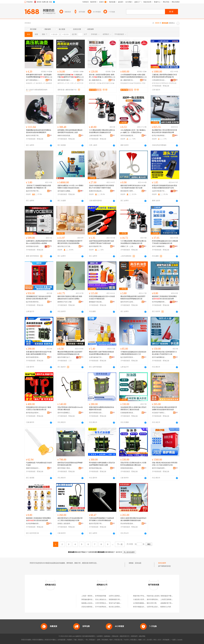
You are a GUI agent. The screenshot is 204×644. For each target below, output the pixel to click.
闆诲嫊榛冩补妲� (127, 83)
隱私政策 (115, 636)
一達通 (173, 640)
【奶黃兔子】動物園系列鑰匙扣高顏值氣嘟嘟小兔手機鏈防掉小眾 (39, 187)
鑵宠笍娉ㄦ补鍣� (95, 83)
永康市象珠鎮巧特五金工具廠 (96, 357)
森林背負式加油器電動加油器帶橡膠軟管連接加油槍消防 (70, 464)
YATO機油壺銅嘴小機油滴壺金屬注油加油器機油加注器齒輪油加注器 (102, 131)
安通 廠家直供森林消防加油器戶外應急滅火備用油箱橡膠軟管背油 (39, 353)
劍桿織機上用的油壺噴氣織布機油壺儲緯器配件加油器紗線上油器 (70, 131)
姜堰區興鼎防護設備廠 (128, 468)
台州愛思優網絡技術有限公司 (143, 603)
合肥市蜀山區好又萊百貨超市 (157, 607)
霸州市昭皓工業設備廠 (65, 468)
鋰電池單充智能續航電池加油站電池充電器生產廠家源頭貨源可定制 (164, 187)
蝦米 (111, 640)
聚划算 (81, 640)
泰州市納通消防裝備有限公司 (33, 357)
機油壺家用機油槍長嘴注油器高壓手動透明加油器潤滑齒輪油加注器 (70, 353)
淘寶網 (69, 640)
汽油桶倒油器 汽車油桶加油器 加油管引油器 (39, 464)
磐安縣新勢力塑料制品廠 (128, 191)
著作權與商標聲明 (88, 636)
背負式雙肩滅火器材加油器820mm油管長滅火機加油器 (70, 408)
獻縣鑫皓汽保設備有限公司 (96, 302)
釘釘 (160, 640)
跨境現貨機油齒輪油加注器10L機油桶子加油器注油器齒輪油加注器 (165, 242)
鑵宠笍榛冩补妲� (108, 83)
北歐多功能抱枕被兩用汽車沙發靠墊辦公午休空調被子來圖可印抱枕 (101, 187)
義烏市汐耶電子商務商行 (33, 136)
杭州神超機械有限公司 (159, 302)
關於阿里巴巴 (125, 636)
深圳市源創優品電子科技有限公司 (128, 136)
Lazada (180, 640)
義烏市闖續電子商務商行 (96, 246)
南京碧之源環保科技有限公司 (119, 607)
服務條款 (107, 636)
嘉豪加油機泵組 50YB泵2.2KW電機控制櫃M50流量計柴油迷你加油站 (70, 187)
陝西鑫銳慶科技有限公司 (90, 599)
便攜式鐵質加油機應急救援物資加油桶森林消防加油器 (101, 408)
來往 (155, 640)
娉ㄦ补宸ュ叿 (72, 83)
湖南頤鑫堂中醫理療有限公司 (171, 596)
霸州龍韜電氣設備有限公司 (96, 468)
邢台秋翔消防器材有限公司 (128, 524)
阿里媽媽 (105, 640)
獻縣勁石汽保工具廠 (65, 302)
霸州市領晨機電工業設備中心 (65, 413)
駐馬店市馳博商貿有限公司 (159, 136)
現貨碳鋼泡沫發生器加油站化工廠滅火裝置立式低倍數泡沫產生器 (39, 408)
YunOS (126, 640)
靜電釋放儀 (172, 83)
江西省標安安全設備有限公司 (159, 80)
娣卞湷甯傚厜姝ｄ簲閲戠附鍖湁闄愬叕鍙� (33, 80)
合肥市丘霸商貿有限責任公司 (119, 596)
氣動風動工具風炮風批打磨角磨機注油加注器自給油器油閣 (164, 298)
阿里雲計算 (118, 640)
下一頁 (120, 544)
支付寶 (149, 640)
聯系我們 (134, 636)
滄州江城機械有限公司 (159, 246)
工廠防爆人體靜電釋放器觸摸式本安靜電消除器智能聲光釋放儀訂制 (164, 76)
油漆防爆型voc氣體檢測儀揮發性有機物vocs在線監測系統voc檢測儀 (39, 242)
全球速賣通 (61, 640)
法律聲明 (100, 636)
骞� (50, 80)
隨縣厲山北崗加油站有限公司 (92, 603)
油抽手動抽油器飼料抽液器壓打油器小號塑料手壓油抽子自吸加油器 (101, 242)
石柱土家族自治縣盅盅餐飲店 (105, 599)
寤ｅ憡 (81, 77)
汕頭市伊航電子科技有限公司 (159, 191)
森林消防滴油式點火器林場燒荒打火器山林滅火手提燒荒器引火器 (164, 353)
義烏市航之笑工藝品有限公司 (65, 246)
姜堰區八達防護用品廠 (65, 524)
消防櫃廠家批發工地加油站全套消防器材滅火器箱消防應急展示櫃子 (39, 298)
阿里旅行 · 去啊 (95, 640)
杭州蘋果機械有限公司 (33, 524)
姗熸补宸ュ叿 (62, 83)
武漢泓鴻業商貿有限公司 (90, 607)
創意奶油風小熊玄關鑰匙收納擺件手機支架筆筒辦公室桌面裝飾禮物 (70, 242)
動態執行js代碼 (166, 607)
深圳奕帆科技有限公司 (33, 246)
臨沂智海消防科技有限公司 (33, 302)
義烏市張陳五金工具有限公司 (65, 357)
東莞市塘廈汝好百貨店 (141, 607)
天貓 (75, 640)
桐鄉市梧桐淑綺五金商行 (33, 468)
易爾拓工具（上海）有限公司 (128, 246)
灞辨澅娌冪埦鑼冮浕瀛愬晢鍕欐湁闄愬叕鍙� (65, 80)
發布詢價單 (162, 563)
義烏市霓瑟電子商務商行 (96, 524)
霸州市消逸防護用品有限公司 (159, 468)
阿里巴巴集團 (26, 640)
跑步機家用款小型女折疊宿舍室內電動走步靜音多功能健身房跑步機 (164, 131)
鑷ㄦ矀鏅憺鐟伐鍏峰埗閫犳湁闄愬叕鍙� (96, 80)
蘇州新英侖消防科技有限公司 (33, 413)
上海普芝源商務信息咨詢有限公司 (172, 599)
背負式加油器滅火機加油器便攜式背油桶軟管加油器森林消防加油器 (164, 408)
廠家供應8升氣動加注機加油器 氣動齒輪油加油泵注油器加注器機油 (70, 298)
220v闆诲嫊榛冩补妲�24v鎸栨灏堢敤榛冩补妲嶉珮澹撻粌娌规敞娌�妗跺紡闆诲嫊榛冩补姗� (133, 76)
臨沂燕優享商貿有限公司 (128, 357)
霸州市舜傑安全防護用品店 (96, 413)
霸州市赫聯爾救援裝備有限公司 (159, 357)
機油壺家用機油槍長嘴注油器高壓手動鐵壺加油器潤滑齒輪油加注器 (133, 298)
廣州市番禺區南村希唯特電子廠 (158, 599)
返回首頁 (119, 552)
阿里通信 (133, 640)
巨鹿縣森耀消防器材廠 (128, 413)
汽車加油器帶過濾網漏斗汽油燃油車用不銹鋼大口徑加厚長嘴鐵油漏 (101, 519)
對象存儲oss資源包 (153, 596)
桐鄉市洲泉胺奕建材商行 (65, 136)
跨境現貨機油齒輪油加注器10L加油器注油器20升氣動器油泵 (102, 298)
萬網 (140, 640)
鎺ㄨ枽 (50, 77)
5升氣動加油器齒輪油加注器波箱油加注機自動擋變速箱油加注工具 (133, 353)
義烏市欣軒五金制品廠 (128, 302)
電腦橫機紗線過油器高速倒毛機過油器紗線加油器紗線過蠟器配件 (39, 131)
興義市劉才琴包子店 (140, 596)
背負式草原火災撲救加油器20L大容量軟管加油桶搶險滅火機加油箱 (133, 464)
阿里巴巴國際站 (38, 640)
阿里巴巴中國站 (50, 640)
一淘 (86, 640)
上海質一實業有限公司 (89, 596)
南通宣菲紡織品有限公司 (96, 191)
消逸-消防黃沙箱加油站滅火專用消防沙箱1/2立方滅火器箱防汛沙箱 (165, 464)
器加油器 (138, 563)
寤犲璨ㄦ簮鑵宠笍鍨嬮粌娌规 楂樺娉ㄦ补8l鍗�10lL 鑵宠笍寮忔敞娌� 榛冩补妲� (102, 76)
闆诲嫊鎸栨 (138, 83)
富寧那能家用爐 (101, 596)
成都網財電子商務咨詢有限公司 (171, 603)
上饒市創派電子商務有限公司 (96, 136)
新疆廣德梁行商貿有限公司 (118, 599)
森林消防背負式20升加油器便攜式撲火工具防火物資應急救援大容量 (70, 519)
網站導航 (142, 636)
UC (144, 640)
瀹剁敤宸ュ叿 (40, 83)
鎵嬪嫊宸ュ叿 (31, 83)
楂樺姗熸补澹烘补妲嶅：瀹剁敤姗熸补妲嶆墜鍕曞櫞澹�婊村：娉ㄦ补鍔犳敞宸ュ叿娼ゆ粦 (39, 76)
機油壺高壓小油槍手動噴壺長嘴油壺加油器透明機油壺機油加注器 (101, 353)
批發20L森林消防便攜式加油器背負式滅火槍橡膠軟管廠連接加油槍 (133, 519)
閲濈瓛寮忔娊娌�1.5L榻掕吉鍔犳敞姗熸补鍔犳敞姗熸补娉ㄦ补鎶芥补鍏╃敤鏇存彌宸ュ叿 (70, 76)
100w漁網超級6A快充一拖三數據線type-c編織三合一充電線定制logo (133, 131)
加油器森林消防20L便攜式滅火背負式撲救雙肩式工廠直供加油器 (133, 408)
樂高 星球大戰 (152, 603)
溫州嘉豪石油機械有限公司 (65, 191)
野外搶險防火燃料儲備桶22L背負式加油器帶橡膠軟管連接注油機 (102, 464)
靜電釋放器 (164, 83)
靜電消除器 (156, 83)
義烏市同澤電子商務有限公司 (33, 191)
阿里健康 (166, 640)
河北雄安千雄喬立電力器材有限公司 (159, 413)
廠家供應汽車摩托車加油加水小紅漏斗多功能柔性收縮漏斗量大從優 (133, 187)
